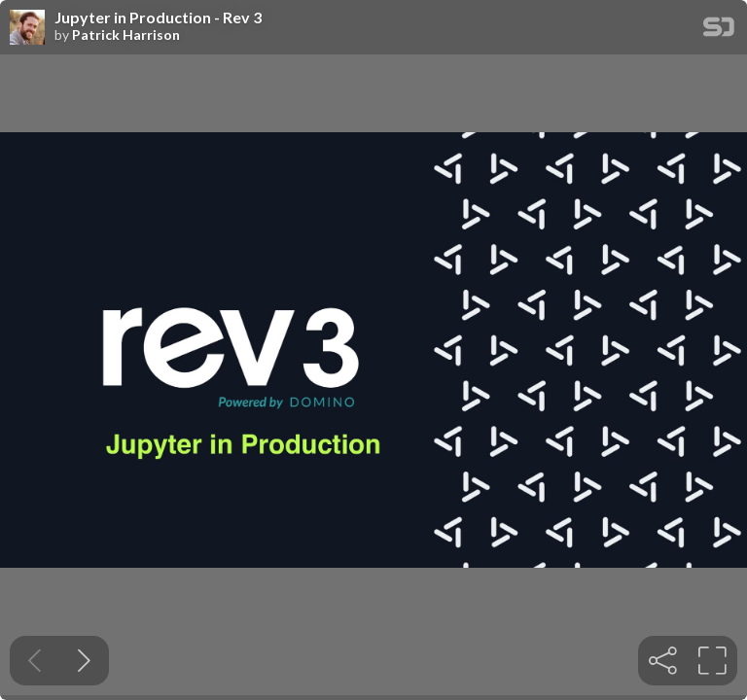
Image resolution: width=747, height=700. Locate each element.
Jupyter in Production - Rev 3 (158, 17)
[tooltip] (663, 661)
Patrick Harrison (126, 35)
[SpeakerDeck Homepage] (719, 31)
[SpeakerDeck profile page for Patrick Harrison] (27, 28)
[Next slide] (84, 661)
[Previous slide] (35, 661)
